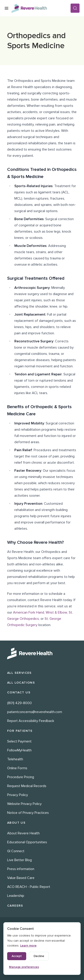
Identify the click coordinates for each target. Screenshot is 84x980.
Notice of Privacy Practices (28, 813)
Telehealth (15, 759)
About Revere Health (23, 833)
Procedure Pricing (21, 777)
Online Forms (17, 768)
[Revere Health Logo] (41, 8)
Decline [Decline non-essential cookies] (39, 956)
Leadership (16, 896)
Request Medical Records (27, 786)
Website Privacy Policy (24, 804)
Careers (15, 906)
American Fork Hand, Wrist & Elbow (40, 612)
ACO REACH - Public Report (29, 887)
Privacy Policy (18, 795)
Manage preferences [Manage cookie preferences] (24, 967)
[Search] (75, 8)
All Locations (21, 683)
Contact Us (19, 692)
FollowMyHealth (19, 750)
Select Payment (19, 741)
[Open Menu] (6, 8)
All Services (19, 673)
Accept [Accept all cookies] (17, 956)
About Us (16, 823)
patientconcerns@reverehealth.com (35, 712)
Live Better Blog (19, 860)
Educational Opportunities (27, 842)
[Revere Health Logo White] (42, 653)
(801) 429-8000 (19, 703)
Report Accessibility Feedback (31, 721)
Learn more (28, 946)
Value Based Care (21, 878)
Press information (21, 869)
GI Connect (16, 851)
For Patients (20, 731)
